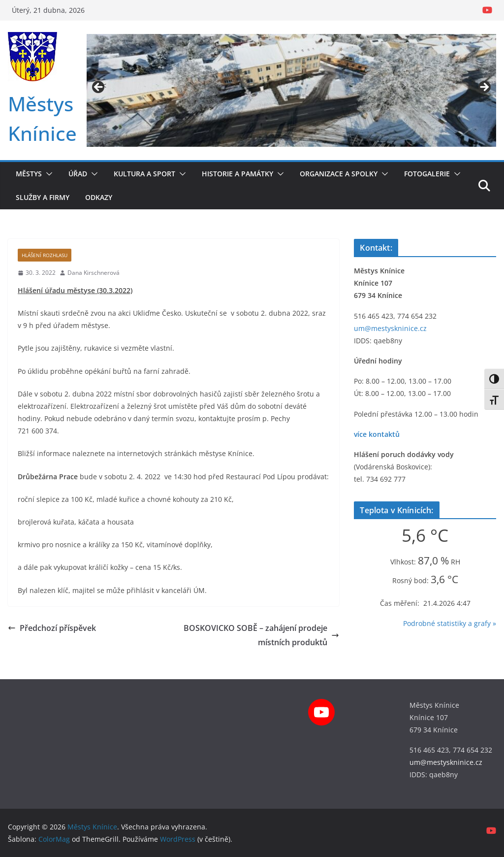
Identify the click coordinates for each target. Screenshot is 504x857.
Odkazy (99, 197)
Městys (29, 174)
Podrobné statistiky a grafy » (450, 623)
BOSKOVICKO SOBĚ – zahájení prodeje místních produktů (261, 635)
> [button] (484, 88)
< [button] (104, 86)
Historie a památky (237, 174)
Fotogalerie (427, 174)
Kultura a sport (144, 174)
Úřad (78, 174)
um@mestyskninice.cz (390, 328)
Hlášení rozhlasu (45, 255)
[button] (47, 174)
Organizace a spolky (339, 174)
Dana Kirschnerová (94, 273)
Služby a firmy (43, 197)
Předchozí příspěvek (52, 628)
